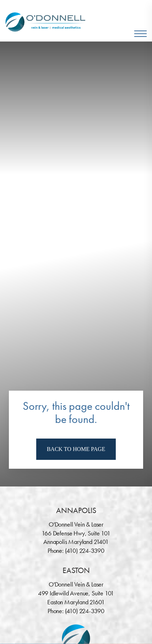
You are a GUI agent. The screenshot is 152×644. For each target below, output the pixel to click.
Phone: (56, 551)
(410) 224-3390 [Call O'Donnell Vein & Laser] (85, 551)
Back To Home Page (76, 449)
